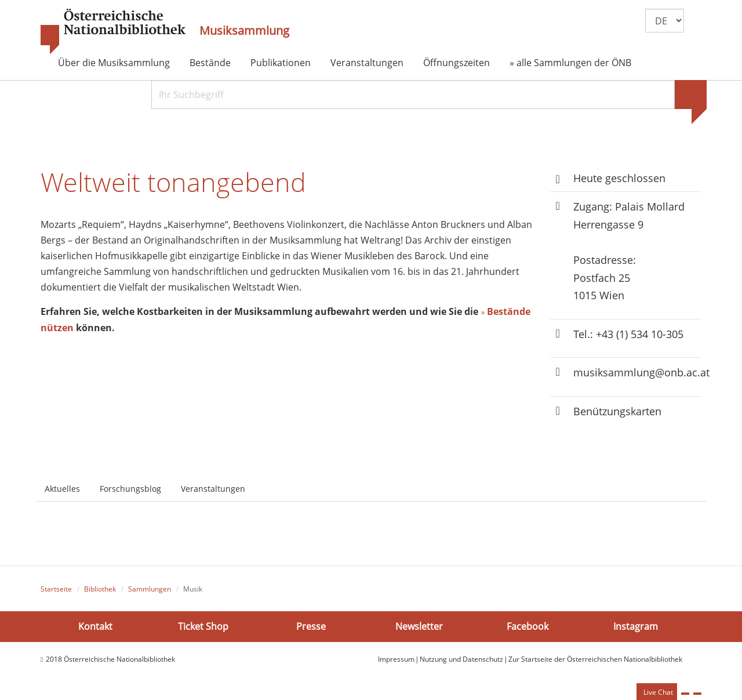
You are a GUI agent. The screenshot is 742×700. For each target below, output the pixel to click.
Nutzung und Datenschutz (461, 659)
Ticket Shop (203, 626)
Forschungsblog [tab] (130, 489)
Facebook (528, 626)
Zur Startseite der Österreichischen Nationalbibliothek (595, 659)
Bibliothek (100, 589)
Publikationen (281, 63)
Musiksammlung (244, 31)
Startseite (56, 589)
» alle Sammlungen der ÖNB (570, 63)
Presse (311, 626)
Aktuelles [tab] (62, 489)
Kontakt (95, 626)
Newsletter (419, 626)
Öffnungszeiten (457, 63)
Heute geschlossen (619, 178)
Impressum (396, 659)
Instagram (636, 626)
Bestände (210, 63)
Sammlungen (150, 589)
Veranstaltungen (367, 63)
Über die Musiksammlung (114, 63)
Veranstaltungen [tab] (213, 489)
